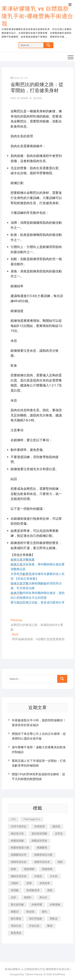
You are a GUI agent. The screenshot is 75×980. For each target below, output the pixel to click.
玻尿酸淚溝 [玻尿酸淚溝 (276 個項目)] (33, 890)
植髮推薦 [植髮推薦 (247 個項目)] (47, 869)
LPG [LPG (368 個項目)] (13, 819)
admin (24, 98)
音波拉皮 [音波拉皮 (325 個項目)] (34, 926)
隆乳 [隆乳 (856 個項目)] (45, 912)
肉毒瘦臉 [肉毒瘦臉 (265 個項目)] (55, 905)
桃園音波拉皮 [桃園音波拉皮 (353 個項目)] (42, 862)
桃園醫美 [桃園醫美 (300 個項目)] (42, 848)
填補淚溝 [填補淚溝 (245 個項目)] (39, 826)
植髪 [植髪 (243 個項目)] (60, 862)
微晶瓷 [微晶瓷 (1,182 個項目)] (56, 826)
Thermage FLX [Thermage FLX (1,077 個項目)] (32, 819)
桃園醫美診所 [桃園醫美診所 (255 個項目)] (19, 855)
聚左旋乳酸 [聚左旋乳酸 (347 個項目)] (17, 905)
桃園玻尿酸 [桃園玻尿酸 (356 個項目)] (17, 841)
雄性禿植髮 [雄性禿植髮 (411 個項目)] (35, 919)
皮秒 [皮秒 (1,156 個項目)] (13, 897)
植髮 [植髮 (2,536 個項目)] (13, 869)
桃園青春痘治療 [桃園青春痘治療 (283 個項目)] (43, 855)
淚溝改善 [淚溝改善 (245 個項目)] (45, 883)
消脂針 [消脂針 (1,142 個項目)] (15, 883)
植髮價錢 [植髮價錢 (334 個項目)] (29, 869)
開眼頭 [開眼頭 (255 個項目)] (15, 912)
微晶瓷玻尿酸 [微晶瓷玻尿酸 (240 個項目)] (39, 833)
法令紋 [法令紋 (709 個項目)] (54, 876)
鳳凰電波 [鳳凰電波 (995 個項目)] (16, 933)
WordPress (59, 974)
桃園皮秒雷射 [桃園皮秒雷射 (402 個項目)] (39, 841)
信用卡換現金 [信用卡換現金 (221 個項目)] (19, 826)
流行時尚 (38, 98)
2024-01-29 (19, 78)
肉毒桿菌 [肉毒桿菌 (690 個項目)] (37, 905)
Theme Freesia (33, 974)
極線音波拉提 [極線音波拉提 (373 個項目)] (19, 876)
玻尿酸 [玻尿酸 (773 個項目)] (15, 890)
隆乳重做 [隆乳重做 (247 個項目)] (16, 919)
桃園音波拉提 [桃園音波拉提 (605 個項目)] (19, 862)
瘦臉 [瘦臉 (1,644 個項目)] (50, 890)
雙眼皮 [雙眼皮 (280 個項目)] (54, 919)
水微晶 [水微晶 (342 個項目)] (38, 876)
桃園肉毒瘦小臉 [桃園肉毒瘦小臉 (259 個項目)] (20, 848)
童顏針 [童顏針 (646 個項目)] (28, 897)
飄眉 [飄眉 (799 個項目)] (50, 926)
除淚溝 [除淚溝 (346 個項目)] (30, 912)
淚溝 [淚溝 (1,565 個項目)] (29, 883)
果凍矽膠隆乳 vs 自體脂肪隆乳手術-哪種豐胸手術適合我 (37, 16)
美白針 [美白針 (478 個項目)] (43, 897)
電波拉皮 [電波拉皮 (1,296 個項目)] (16, 926)
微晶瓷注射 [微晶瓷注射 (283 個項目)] (17, 833)
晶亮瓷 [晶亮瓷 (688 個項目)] (59, 833)
